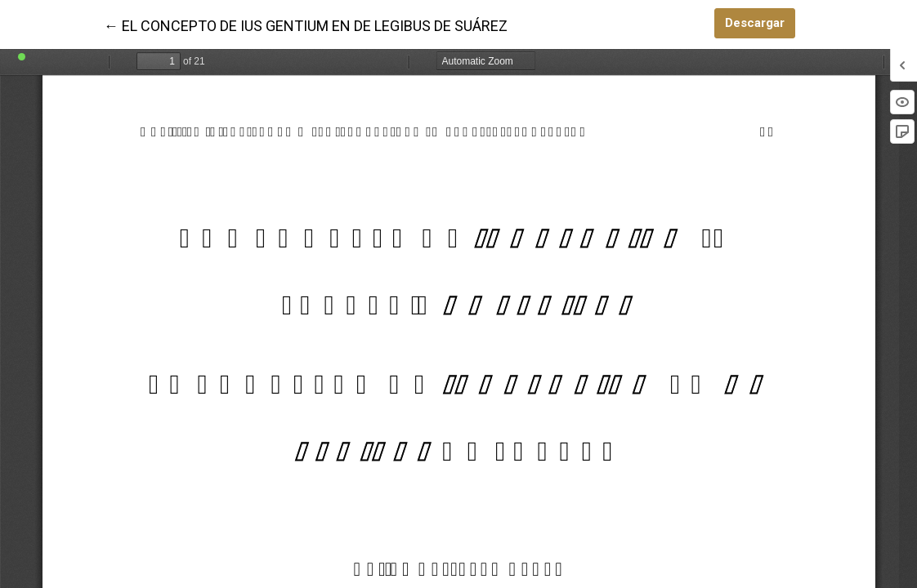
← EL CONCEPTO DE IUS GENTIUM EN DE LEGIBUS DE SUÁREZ (306, 24)
